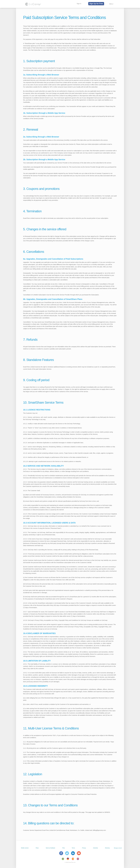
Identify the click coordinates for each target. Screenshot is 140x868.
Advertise (95, 848)
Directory (107, 848)
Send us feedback (50, 848)
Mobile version (25, 848)
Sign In (79, 4)
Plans (37, 848)
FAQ (63, 848)
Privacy (84, 848)
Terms (73, 848)
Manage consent (118, 848)
